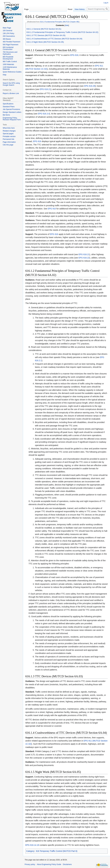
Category (30, 851)
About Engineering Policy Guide (49, 864)
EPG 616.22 (84, 258)
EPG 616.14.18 (32, 845)
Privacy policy (30, 864)
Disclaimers (67, 864)
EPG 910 (52, 209)
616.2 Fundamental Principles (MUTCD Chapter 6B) (60, 22)
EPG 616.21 (45, 89)
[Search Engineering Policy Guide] (98, 9)
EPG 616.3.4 (44, 114)
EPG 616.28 (90, 86)
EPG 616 (74, 55)
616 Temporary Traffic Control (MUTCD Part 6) (57, 851)
